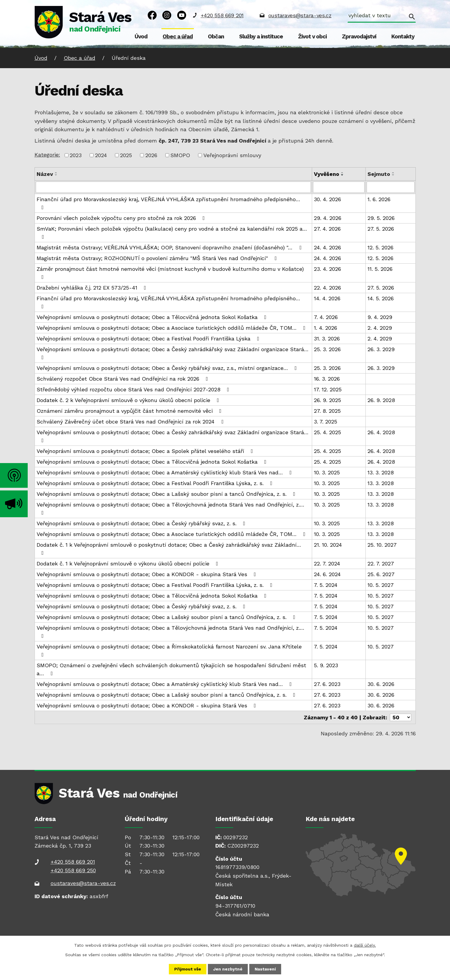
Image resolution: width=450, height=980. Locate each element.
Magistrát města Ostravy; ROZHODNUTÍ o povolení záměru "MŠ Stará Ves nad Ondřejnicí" (158, 258)
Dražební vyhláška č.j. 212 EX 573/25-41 (93, 288)
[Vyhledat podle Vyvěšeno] (339, 187)
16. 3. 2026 (327, 379)
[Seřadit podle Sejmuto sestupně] (393, 175)
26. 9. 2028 (381, 400)
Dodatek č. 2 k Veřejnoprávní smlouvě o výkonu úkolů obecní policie (129, 400)
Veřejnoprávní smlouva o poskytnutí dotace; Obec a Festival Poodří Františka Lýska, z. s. (156, 483)
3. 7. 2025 (326, 422)
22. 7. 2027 (381, 564)
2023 (76, 155)
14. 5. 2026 (381, 298)
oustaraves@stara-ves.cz (300, 15)
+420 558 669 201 (222, 15)
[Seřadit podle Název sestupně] (56, 175)
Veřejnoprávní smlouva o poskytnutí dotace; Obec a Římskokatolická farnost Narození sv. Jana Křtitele (169, 650)
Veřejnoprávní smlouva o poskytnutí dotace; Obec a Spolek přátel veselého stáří (146, 451)
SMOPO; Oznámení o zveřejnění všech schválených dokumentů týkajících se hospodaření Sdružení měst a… (171, 669)
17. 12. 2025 (328, 389)
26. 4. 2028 (381, 432)
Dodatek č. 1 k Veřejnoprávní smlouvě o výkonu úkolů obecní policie (129, 564)
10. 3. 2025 (327, 472)
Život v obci (312, 37)
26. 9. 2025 (327, 400)
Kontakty (403, 37)
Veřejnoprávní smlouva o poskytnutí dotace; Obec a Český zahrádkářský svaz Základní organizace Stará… (173, 353)
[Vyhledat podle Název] (173, 187)
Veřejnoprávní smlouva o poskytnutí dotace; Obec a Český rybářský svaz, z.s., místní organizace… (168, 368)
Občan (216, 37)
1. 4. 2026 (326, 328)
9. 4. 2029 (380, 317)
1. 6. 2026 (379, 199)
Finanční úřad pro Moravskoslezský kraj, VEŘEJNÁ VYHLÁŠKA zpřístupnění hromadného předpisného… (168, 203)
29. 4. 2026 (328, 218)
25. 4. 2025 (327, 432)
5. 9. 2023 (326, 665)
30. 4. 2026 (327, 199)
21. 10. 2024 (328, 545)
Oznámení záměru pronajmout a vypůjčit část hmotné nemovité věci (130, 411)
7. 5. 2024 (326, 585)
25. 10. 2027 (382, 545)
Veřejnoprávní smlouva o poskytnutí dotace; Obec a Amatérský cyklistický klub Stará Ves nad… (165, 472)
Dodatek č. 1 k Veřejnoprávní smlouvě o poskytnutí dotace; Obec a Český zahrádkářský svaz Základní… (169, 549)
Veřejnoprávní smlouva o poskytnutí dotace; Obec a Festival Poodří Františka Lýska (149, 339)
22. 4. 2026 (327, 288)
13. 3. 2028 (381, 472)
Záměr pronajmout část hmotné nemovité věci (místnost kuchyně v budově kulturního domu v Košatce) (170, 273)
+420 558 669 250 (73, 870)
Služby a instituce (261, 37)
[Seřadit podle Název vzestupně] (56, 173)
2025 (126, 155)
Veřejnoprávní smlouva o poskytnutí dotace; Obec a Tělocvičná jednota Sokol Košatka (153, 317)
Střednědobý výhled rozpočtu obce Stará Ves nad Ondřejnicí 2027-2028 (134, 389)
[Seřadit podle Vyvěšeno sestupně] (342, 175)
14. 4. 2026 (327, 298)
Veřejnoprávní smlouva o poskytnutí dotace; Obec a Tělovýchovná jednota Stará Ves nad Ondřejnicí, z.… (170, 508)
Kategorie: (47, 155)
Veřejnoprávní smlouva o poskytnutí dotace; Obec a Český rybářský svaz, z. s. (142, 523)
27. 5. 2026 (381, 229)
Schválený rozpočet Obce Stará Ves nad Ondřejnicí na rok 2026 (124, 379)
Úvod (141, 37)
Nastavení (265, 969)
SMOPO (180, 155)
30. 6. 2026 (381, 684)
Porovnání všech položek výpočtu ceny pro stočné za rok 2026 (122, 218)
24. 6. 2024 (327, 574)
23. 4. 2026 (327, 269)
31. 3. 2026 (327, 339)
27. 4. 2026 (327, 229)
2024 (101, 155)
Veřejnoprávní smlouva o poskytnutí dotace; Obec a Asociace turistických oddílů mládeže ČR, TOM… (172, 328)
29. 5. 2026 (381, 218)
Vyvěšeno (327, 174)
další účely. (365, 945)
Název (45, 174)
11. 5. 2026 (380, 269)
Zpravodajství (359, 37)
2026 (151, 155)
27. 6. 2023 (327, 684)
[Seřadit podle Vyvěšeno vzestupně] (342, 173)
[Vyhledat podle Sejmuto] (390, 187)
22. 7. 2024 (327, 564)
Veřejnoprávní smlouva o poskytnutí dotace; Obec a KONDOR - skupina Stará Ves (148, 574)
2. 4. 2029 (380, 328)
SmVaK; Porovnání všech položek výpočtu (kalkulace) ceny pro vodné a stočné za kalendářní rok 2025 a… (172, 233)
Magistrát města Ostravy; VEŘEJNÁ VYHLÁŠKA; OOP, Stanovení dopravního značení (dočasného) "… (170, 247)
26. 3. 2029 (381, 349)
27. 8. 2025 (327, 411)
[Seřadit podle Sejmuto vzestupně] (393, 173)
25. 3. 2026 (327, 349)
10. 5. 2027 (381, 585)
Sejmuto (379, 174)
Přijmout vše (188, 969)
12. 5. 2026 (380, 247)
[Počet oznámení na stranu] (401, 717)
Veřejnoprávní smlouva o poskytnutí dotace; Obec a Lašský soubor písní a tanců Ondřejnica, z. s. (167, 494)
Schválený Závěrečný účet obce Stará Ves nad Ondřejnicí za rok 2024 (131, 422)
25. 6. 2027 (381, 574)
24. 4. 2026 (327, 247)
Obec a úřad (178, 37)
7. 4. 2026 (326, 317)
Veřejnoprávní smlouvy (232, 155)
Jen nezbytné (228, 969)
